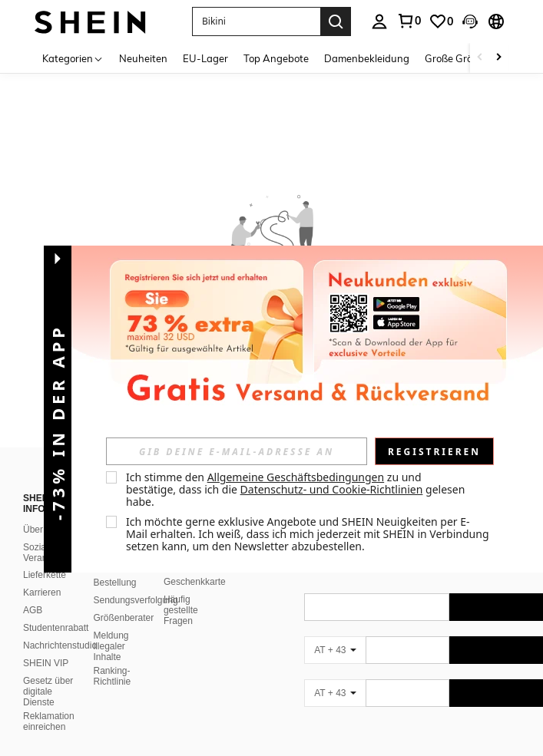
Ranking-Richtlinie (112, 676)
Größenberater (123, 618)
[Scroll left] (480, 58)
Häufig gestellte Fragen (181, 610)
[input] (237, 451)
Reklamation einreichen (49, 721)
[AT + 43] (335, 650)
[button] (256, 21)
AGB (33, 610)
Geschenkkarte (195, 582)
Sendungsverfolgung (135, 600)
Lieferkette (45, 575)
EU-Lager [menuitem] (205, 58)
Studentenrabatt (56, 628)
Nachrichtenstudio (60, 645)
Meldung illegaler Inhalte (111, 646)
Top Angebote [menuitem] (276, 58)
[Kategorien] (73, 58)
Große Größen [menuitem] (457, 58)
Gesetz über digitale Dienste (48, 692)
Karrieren (42, 593)
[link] (409, 21)
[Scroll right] (498, 58)
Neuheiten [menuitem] (143, 58)
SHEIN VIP (46, 663)
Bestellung (114, 583)
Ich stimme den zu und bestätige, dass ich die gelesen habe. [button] (297, 489)
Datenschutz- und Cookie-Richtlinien (332, 489)
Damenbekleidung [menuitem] (367, 58)
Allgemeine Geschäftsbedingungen (296, 477)
